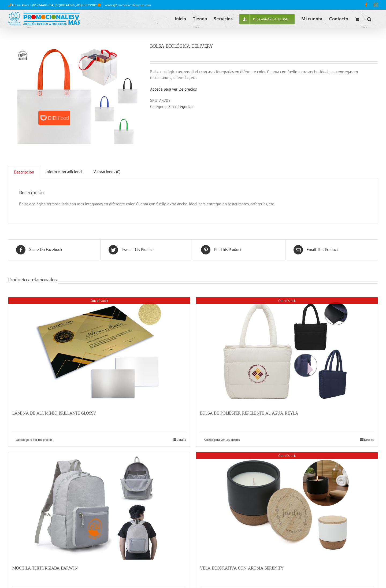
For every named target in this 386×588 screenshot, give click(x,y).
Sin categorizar (181, 107)
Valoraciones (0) (107, 172)
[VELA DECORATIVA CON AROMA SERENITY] (287, 506)
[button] (369, 19)
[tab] (24, 172)
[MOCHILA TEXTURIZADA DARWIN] (99, 506)
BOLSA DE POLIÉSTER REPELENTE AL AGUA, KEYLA (249, 413)
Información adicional (64, 172)
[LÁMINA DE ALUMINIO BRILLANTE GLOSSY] (99, 351)
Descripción (24, 172)
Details (181, 440)
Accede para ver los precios (173, 89)
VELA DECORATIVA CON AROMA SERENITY (242, 568)
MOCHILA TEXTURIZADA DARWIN (45, 568)
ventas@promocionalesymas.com (128, 5)
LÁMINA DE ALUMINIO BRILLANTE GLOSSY (54, 413)
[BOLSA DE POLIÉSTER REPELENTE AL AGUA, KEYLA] (287, 351)
